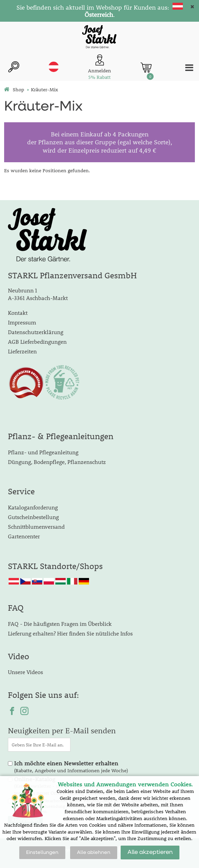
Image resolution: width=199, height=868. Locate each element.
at (54, 67)
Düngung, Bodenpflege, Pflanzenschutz (57, 462)
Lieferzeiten (22, 351)
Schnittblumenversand (36, 526)
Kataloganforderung (33, 507)
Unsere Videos (25, 672)
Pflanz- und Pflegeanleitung (43, 452)
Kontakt (18, 313)
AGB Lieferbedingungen (37, 342)
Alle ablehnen (94, 852)
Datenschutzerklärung (36, 332)
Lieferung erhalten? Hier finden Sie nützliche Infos (70, 633)
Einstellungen (42, 852)
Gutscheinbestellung (33, 517)
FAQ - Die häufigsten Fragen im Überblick (60, 624)
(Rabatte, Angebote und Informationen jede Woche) (71, 767)
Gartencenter (24, 536)
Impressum (22, 322)
